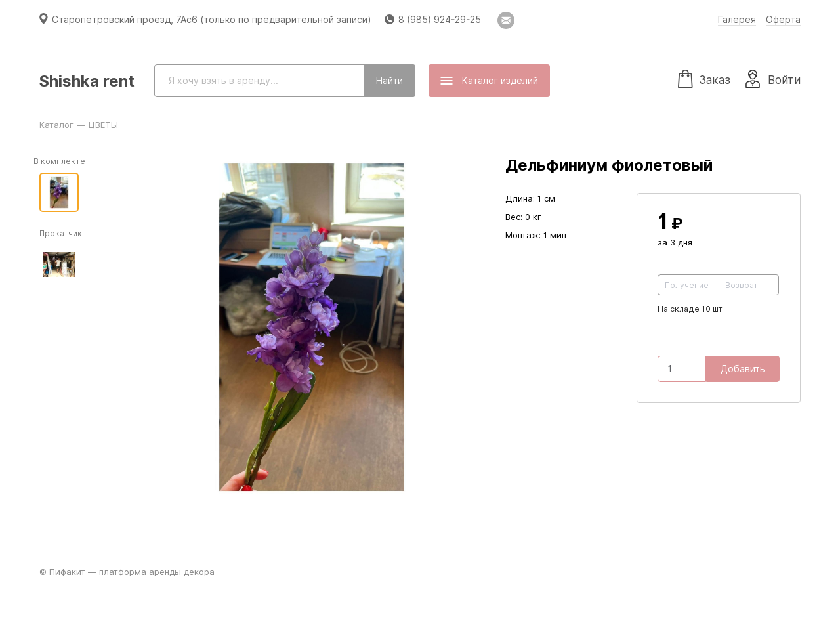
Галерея (737, 20)
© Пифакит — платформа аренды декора (127, 572)
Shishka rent (87, 81)
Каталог (56, 125)
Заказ (704, 78)
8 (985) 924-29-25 (440, 20)
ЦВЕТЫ (103, 125)
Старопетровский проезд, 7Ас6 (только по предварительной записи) (212, 20)
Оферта (783, 20)
